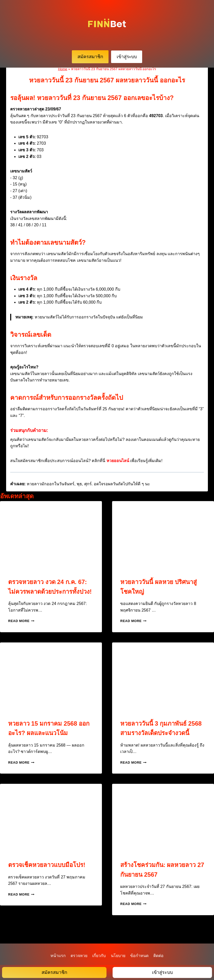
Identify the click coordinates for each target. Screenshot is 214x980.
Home (63, 69)
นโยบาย (118, 956)
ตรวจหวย (79, 956)
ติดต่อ (158, 956)
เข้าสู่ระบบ (127, 57)
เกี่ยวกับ (99, 956)
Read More (21, 631)
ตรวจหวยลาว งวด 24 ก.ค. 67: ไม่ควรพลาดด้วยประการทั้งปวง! (50, 591)
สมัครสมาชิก (90, 57)
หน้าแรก (58, 956)
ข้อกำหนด (139, 956)
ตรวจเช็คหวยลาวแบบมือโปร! (49, 874)
